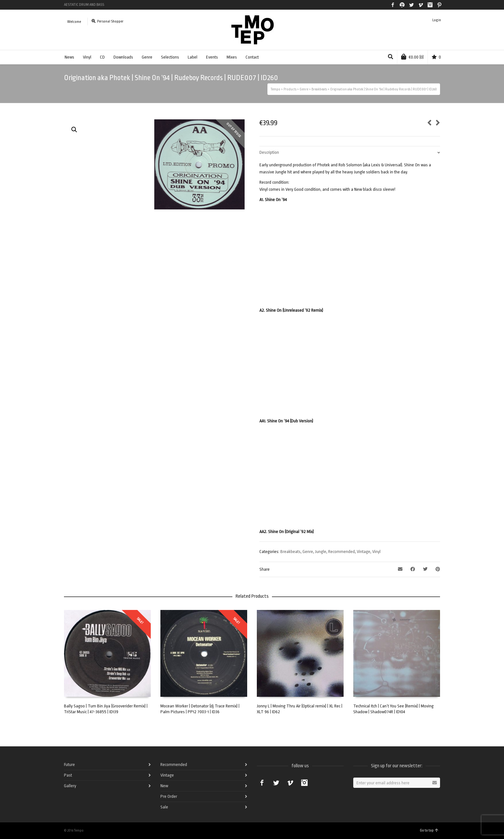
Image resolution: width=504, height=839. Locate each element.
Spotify (402, 5)
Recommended (342, 552)
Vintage (364, 552)
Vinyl (87, 57)
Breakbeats (290, 552)
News (69, 57)
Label (193, 57)
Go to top (429, 830)
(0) (412, 57)
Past (68, 775)
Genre (147, 57)
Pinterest (439, 5)
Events (212, 57)
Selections (170, 57)
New (164, 786)
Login (437, 20)
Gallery (70, 786)
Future (69, 765)
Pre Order (169, 796)
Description (269, 152)
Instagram (430, 5)
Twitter (411, 5)
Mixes (232, 57)
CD (102, 57)
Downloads (123, 57)
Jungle (321, 552)
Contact (252, 57)
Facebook (393, 5)
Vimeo (421, 5)
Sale (164, 807)
